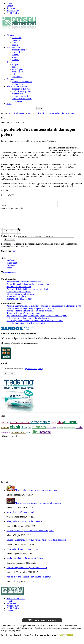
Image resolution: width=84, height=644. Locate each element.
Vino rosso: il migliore (16, 300)
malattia (10, 272)
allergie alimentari (20, 96)
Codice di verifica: (9, 240)
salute (35, 426)
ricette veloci (18, 72)
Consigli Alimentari (17, 113)
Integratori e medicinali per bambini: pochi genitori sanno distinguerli (37, 320)
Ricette (10, 62)
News (9, 103)
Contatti (10, 6)
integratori (16, 40)
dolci (14, 74)
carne (54, 426)
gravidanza (6, 436)
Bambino (11, 79)
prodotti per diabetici (21, 89)
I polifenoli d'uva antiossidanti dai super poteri (55, 113)
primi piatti (17, 77)
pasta (14, 67)
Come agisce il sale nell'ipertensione (22, 553)
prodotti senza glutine (21, 91)
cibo (60, 426)
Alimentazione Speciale (17, 86)
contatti (10, 605)
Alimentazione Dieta (16, 603)
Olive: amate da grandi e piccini (20, 298)
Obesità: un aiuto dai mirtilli (19, 296)
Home (9, 3)
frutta (79, 431)
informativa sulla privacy (34, 373)
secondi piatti (18, 69)
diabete (45, 426)
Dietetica (10, 35)
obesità (15, 45)
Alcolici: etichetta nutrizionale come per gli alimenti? (30, 315)
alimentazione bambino (22, 82)
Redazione (11, 8)
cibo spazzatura (69, 432)
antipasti (16, 64)
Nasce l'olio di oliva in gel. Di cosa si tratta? (26, 327)
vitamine (16, 57)
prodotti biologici (20, 50)
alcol (29, 436)
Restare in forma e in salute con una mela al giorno (29, 581)
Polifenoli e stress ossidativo (19, 291)
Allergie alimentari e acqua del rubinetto (24, 525)
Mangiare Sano (13, 47)
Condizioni (11, 615)
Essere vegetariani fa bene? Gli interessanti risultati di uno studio (35, 325)
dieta (14, 42)
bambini (46, 436)
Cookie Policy (13, 13)
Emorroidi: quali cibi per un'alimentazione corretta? (29, 288)
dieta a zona (17, 101)
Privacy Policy (13, 11)
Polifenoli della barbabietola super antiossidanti (27, 293)
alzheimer (11, 269)
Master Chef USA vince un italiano (22, 516)
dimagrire (26, 431)
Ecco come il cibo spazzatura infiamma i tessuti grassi (30, 535)
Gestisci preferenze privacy (42, 624)
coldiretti (60, 432)
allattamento (17, 84)
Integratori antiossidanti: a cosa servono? (24, 286)
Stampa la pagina (10, 276)
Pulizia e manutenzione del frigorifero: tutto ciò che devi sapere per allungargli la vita (44, 310)
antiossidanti (12, 267)
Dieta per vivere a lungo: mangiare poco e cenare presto (31, 312)
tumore (5, 431)
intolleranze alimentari (22, 99)
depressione (51, 432)
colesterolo (17, 38)
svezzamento (18, 94)
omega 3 (16, 55)
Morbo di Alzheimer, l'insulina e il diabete (25, 562)
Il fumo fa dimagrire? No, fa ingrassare (23, 317)
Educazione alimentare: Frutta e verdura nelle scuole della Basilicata (36, 544)
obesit (15, 431)
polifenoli (11, 264)
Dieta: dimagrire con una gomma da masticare (27, 572)
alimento (39, 431)
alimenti (15, 60)
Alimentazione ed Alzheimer (19, 303)
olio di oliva (17, 52)
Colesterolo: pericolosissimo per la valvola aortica (28, 322)
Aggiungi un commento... (33, 219)
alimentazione (20, 426)
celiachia (5, 426)
